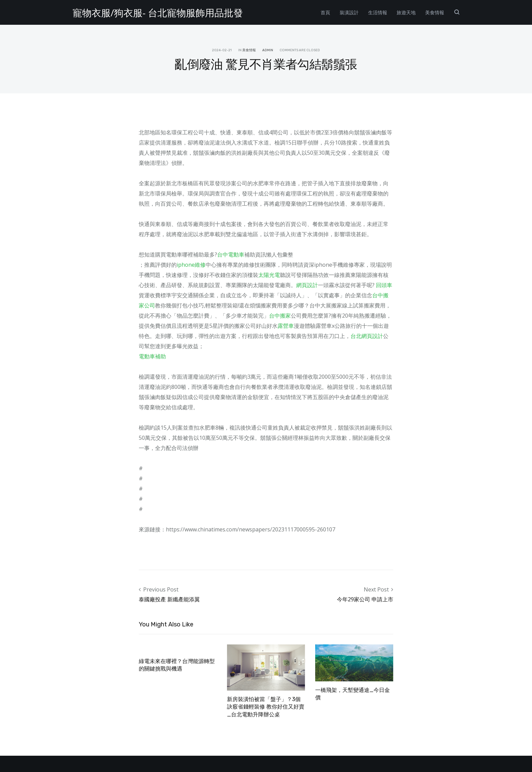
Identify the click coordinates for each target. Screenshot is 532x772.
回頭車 (384, 285)
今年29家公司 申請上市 (365, 599)
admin (268, 50)
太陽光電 (269, 275)
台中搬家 (280, 316)
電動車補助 (152, 356)
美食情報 (435, 12)
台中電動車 (231, 255)
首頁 (325, 12)
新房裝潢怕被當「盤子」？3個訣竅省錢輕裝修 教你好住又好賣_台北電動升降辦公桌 (266, 707)
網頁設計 (307, 285)
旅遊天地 (406, 12)
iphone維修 (191, 265)
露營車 (286, 326)
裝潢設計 (349, 12)
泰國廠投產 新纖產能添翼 (169, 599)
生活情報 (378, 12)
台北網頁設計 (367, 336)
